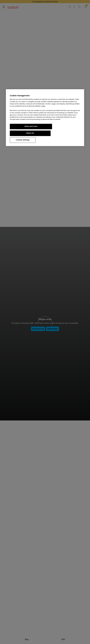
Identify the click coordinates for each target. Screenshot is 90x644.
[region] (45, 118)
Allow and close (31, 126)
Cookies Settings (23, 140)
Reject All (30, 133)
